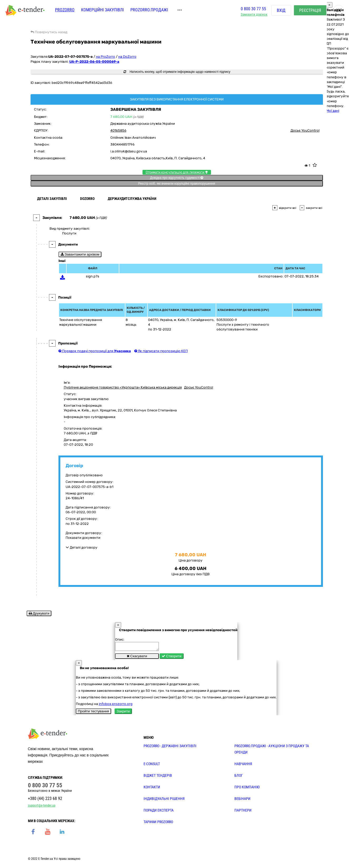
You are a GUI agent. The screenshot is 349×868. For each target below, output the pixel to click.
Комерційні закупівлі (102, 10)
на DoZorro (127, 57)
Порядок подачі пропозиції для (95, 351)
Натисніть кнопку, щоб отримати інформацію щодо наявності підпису (177, 72)
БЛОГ (239, 777)
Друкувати (39, 613)
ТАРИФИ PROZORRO (158, 823)
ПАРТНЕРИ (243, 812)
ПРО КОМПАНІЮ (247, 789)
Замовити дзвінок (254, 15)
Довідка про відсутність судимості (177, 178)
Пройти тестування (94, 713)
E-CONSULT (152, 765)
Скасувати (137, 658)
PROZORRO (65, 10)
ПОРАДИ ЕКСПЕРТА (159, 812)
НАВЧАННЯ (243, 765)
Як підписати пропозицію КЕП (161, 351)
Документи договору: (84, 533)
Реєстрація (310, 10)
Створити (172, 658)
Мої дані (333, 111)
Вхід (281, 10)
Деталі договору (82, 547)
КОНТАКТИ (152, 789)
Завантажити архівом (80, 254)
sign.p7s (93, 276)
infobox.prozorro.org (116, 705)
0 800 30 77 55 (253, 9)
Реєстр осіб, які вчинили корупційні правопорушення (176, 184)
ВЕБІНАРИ (242, 800)
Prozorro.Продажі (149, 10)
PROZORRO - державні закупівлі (170, 747)
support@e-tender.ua (42, 807)
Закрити (123, 713)
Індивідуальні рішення (164, 800)
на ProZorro (105, 57)
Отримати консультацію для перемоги (177, 172)
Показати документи (83, 538)
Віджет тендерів (158, 777)
